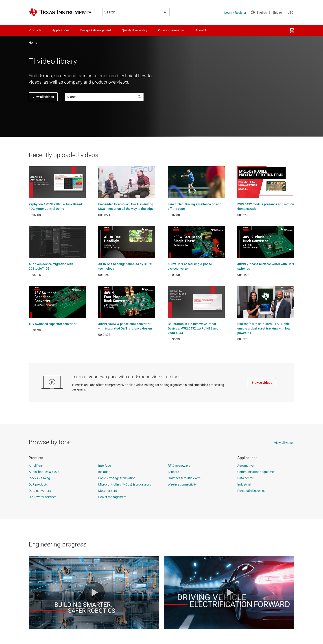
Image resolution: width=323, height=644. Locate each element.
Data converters (40, 491)
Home (33, 43)
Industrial (244, 484)
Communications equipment (257, 472)
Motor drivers (108, 491)
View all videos (43, 97)
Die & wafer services (43, 497)
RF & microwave (179, 466)
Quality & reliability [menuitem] (135, 30)
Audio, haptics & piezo (44, 472)
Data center (245, 478)
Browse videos (262, 383)
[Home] (60, 12)
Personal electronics (251, 491)
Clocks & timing (39, 478)
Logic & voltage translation (117, 478)
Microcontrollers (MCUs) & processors (125, 484)
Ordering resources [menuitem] (171, 30)
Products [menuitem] (35, 30)
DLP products (38, 484)
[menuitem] (292, 30)
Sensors (173, 472)
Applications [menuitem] (61, 30)
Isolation (104, 472)
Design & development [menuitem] (96, 30)
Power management (112, 497)
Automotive (245, 466)
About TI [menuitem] (201, 30)
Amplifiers (36, 466)
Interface (105, 466)
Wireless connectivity (182, 484)
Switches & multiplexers (184, 478)
